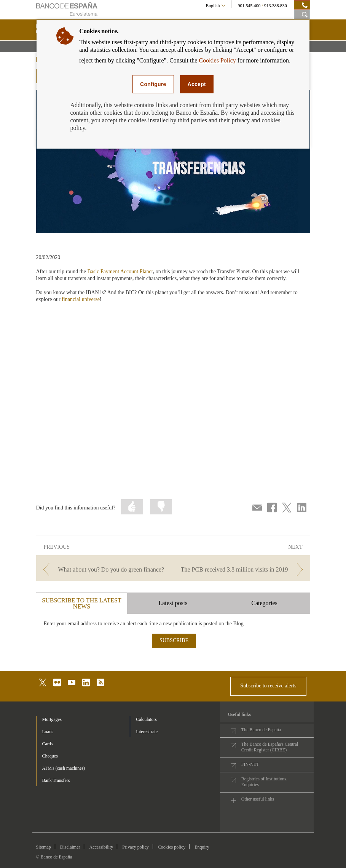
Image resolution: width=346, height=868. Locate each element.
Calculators (146, 719)
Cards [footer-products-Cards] (48, 744)
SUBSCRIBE (174, 640)
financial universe (81, 299)
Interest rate (147, 732)
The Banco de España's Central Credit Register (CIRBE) (270, 747)
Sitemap (44, 847)
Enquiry (202, 847)
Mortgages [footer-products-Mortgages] (52, 719)
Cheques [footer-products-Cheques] (50, 756)
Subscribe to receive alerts (268, 686)
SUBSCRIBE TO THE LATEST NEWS (81, 603)
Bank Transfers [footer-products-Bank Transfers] (56, 780)
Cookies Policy (217, 60)
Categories (264, 603)
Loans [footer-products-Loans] (48, 732)
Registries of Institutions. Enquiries (264, 782)
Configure (153, 84)
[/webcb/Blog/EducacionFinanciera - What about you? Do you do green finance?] (104, 569)
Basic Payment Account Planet (120, 271)
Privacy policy (136, 847)
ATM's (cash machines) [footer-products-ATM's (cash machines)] (64, 768)
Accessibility (101, 847)
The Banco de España (261, 730)
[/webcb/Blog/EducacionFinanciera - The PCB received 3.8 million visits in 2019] (242, 569)
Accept (197, 84)
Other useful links (258, 799)
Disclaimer (70, 847)
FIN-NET (250, 764)
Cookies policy (172, 847)
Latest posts (173, 603)
